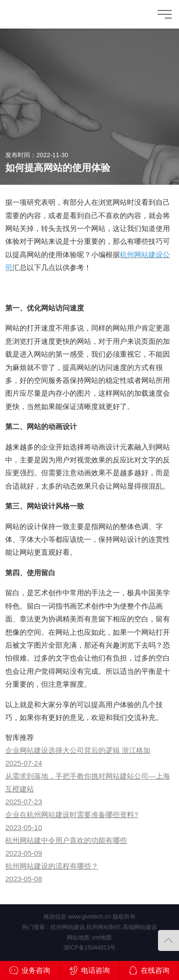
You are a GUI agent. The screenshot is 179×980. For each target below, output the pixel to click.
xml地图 (102, 938)
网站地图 (78, 938)
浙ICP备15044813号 (89, 948)
